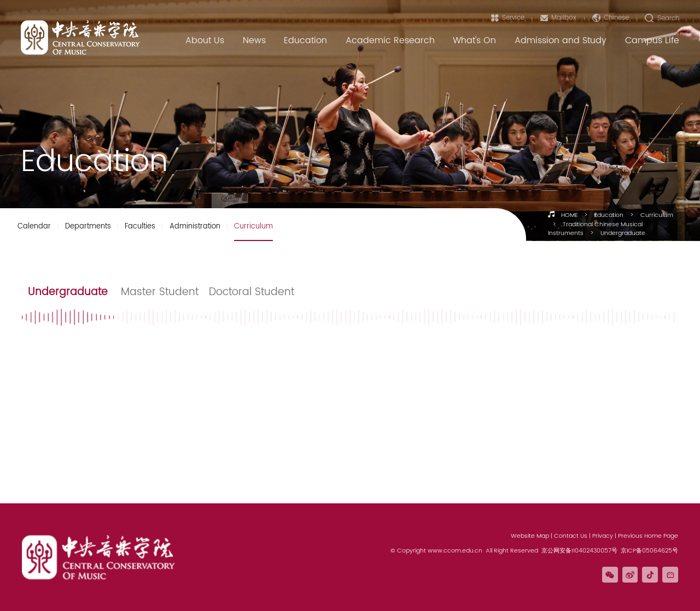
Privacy (603, 536)
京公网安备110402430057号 (579, 551)
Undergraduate (623, 233)
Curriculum (657, 215)
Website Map (530, 536)
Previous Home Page (648, 536)
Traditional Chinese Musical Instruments (595, 229)
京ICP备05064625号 (649, 551)
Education (609, 215)
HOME (569, 215)
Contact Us (571, 536)
